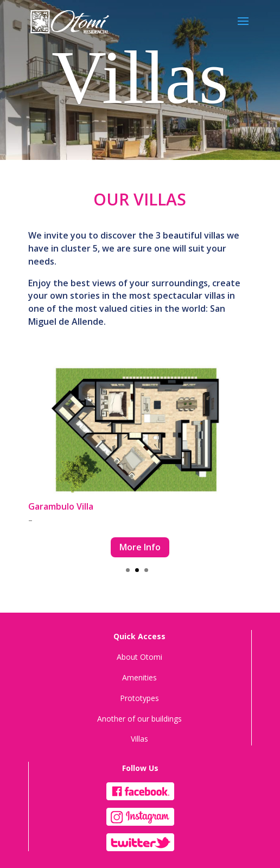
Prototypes (139, 698)
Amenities (139, 677)
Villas (139, 739)
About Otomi (139, 657)
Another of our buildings (139, 719)
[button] (128, 570)
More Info (140, 547)
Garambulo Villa (61, 506)
